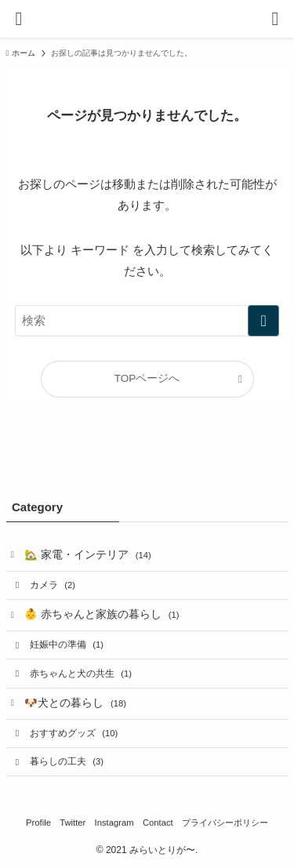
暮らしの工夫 (67, 761)
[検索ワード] (147, 321)
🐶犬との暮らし (75, 703)
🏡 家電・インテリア (88, 555)
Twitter (73, 823)
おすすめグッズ (74, 733)
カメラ (53, 585)
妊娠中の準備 (67, 645)
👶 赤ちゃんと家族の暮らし (102, 614)
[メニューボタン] (19, 19)
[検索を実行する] (263, 321)
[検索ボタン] (275, 19)
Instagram (114, 823)
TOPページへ (147, 378)
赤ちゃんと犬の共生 (81, 674)
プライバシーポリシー (225, 823)
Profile (38, 823)
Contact (158, 823)
